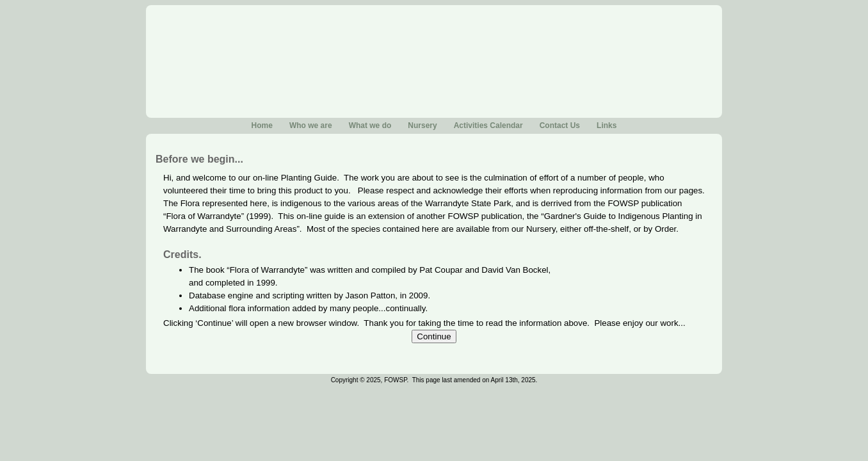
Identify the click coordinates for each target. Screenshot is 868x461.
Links (607, 125)
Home (262, 125)
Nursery (422, 125)
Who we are (311, 125)
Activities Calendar (488, 125)
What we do (370, 125)
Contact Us (560, 125)
